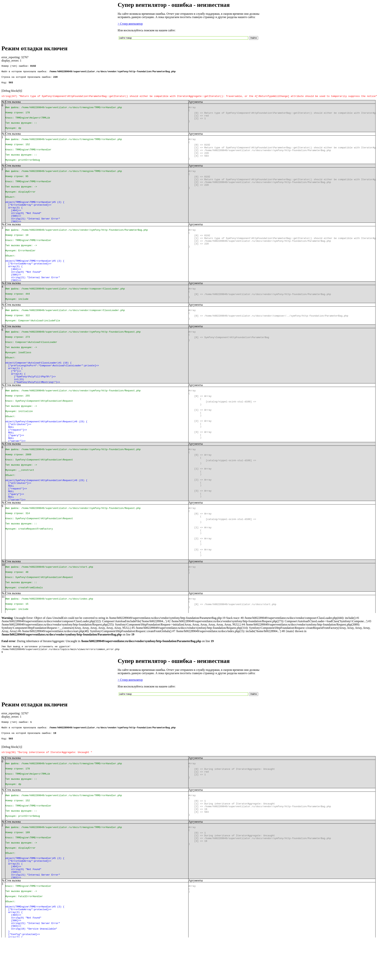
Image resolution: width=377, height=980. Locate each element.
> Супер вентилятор (130, 24)
